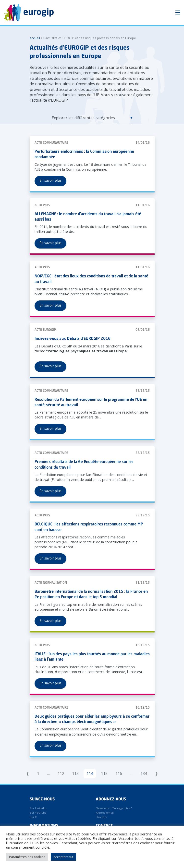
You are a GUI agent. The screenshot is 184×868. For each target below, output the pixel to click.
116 (119, 773)
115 (104, 773)
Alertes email (105, 813)
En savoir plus (50, 181)
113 (75, 773)
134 (144, 773)
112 (61, 773)
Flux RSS (101, 817)
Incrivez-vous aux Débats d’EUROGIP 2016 (73, 339)
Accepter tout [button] (63, 857)
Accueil (35, 38)
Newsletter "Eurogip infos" (114, 808)
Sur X (33, 817)
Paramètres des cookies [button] (27, 857)
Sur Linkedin (38, 808)
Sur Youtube (38, 813)
